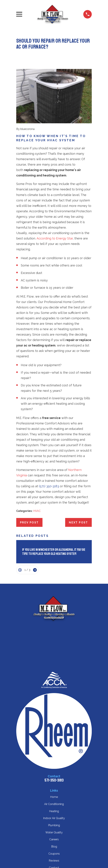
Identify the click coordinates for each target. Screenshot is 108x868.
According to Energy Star (55, 238)
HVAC (37, 511)
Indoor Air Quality (54, 818)
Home (54, 797)
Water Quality (54, 832)
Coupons (54, 854)
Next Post (78, 522)
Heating (54, 811)
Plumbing (54, 825)
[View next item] (35, 570)
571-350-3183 (54, 780)
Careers (54, 839)
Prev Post (29, 522)
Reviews (54, 861)
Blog (54, 847)
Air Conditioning (54, 804)
